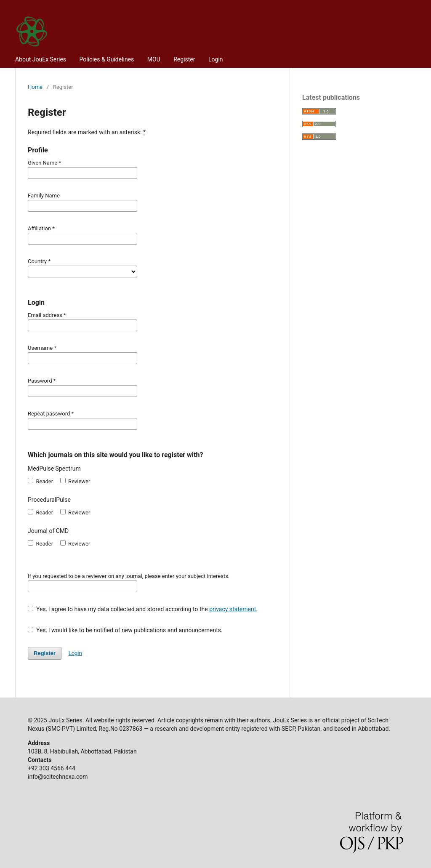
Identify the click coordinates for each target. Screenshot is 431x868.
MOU (154, 59)
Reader (40, 481)
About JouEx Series (41, 59)
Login (216, 59)
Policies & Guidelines (107, 59)
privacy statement (233, 609)
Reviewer (75, 481)
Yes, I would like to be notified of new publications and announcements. (125, 630)
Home (35, 87)
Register (184, 59)
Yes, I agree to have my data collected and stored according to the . (143, 609)
